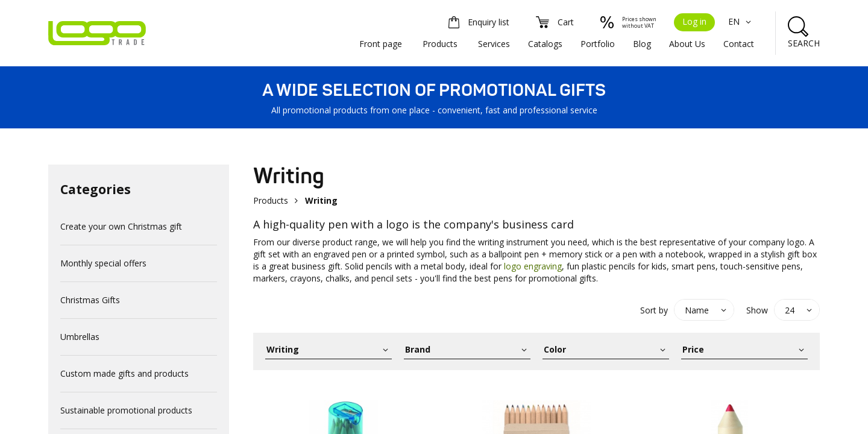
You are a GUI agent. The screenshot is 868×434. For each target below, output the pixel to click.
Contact (739, 44)
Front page (381, 44)
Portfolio (598, 44)
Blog (642, 44)
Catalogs (545, 44)
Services (494, 44)
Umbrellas (80, 337)
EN (741, 21)
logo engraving (532, 266)
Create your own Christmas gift (121, 226)
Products (440, 44)
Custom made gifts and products (124, 373)
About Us (687, 44)
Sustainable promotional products (126, 410)
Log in (694, 21)
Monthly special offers (103, 263)
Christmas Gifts (90, 300)
